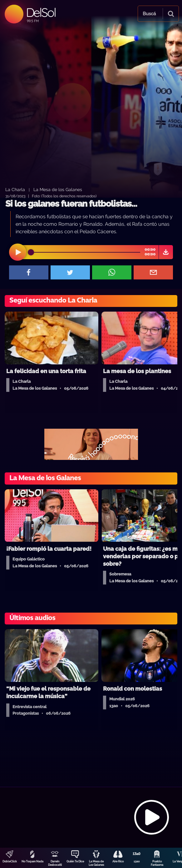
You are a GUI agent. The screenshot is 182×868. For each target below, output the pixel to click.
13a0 (137, 861)
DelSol (41, 12)
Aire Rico (118, 861)
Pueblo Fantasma (157, 863)
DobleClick (10, 861)
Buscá (149, 14)
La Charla (15, 189)
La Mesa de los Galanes (58, 189)
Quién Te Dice (75, 861)
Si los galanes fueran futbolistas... (71, 204)
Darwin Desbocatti (55, 863)
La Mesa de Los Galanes (96, 863)
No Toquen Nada (32, 861)
